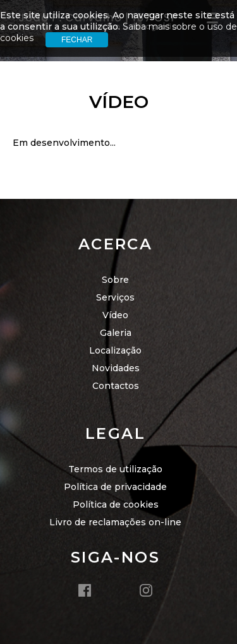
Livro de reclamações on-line (115, 522)
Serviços (115, 297)
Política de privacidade (115, 487)
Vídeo (115, 315)
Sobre (115, 280)
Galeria (116, 333)
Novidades (116, 368)
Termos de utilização (115, 469)
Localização (115, 350)
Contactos (116, 386)
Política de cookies (116, 504)
